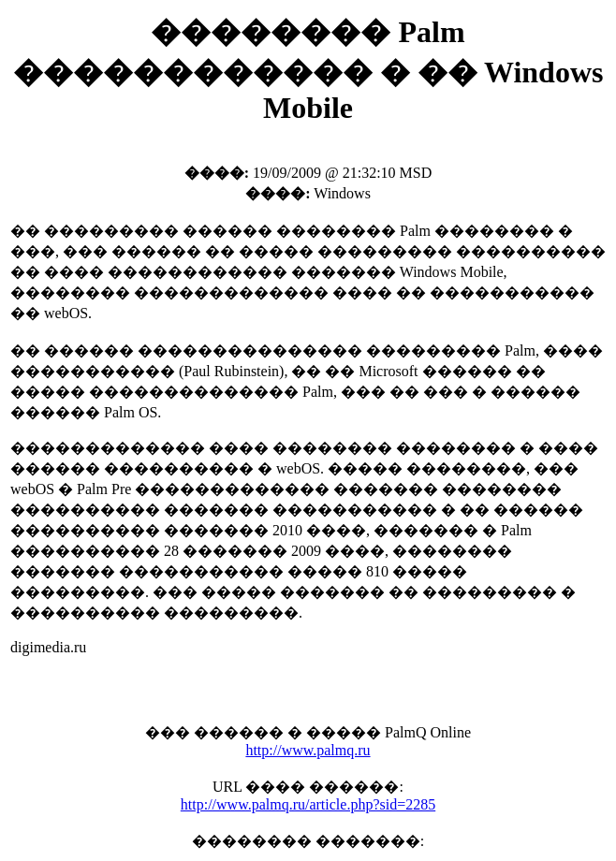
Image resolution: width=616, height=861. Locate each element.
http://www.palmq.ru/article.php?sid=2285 (308, 804)
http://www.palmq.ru (308, 750)
